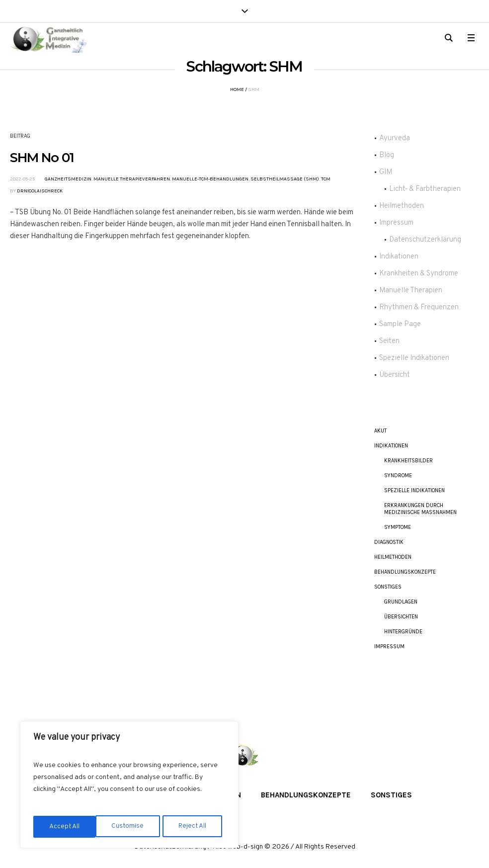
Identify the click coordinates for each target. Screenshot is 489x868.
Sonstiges (388, 587)
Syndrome (398, 476)
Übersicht (395, 375)
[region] (129, 786)
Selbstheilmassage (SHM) (285, 179)
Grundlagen (401, 602)
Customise (65, 826)
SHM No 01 (42, 158)
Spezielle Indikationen (414, 358)
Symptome (398, 527)
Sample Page (400, 324)
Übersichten (401, 617)
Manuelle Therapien (411, 291)
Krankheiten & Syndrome (419, 274)
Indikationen (399, 257)
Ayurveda (395, 138)
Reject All (130, 826)
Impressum (396, 223)
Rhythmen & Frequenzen (419, 307)
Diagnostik (389, 542)
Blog (387, 155)
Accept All (194, 826)
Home (237, 89)
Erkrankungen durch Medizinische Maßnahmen (420, 509)
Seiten (389, 341)
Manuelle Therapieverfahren (132, 179)
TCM (326, 179)
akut (380, 431)
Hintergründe (403, 632)
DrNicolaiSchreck (40, 191)
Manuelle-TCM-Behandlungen (210, 179)
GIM (386, 172)
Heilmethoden (402, 206)
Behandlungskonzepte (405, 572)
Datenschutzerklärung (425, 240)
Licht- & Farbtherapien (425, 189)
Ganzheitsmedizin (68, 179)
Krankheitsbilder (408, 461)
